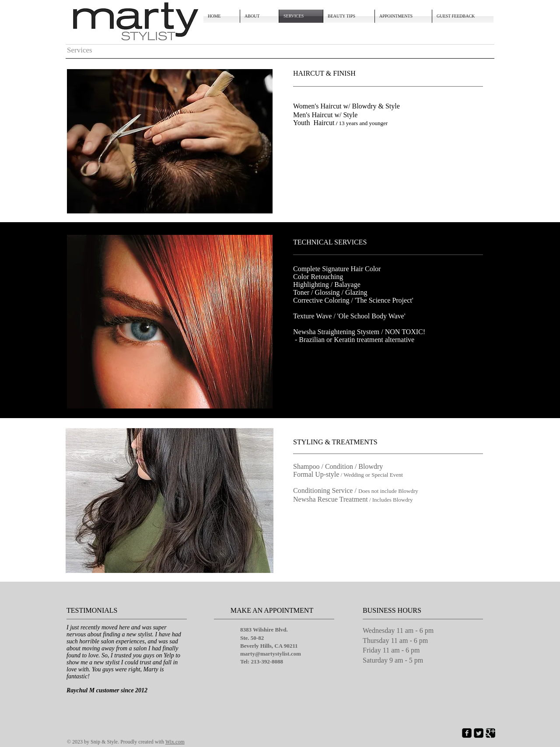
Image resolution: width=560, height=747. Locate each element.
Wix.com (175, 742)
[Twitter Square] (479, 733)
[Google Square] (490, 733)
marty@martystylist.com (271, 654)
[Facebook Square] (467, 733)
